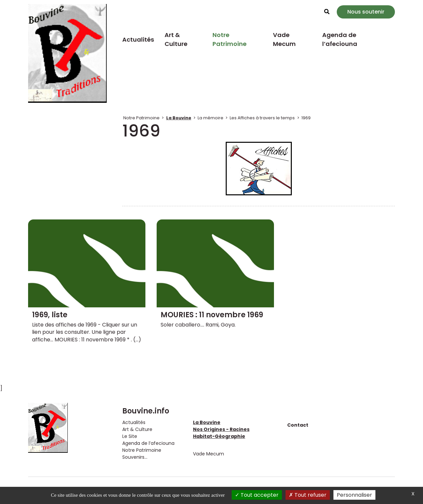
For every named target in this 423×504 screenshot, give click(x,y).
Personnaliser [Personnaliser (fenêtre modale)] (354, 495)
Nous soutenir (366, 12)
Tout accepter (257, 495)
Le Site (130, 436)
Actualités (138, 39)
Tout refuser (308, 495)
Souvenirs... (135, 457)
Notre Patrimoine (230, 39)
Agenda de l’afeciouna (340, 39)
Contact (298, 425)
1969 (306, 118)
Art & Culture (176, 39)
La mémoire (211, 118)
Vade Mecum (284, 39)
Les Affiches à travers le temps (262, 118)
